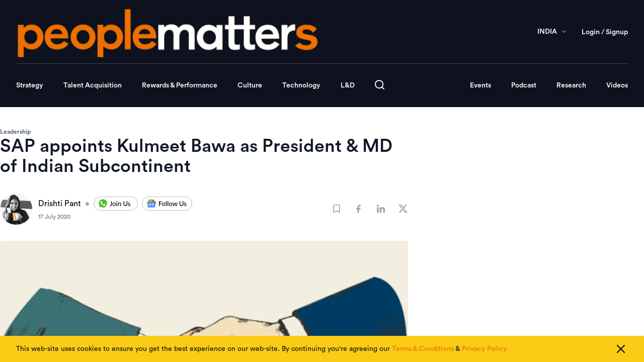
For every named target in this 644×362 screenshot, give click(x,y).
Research (571, 85)
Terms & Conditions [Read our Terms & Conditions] (423, 349)
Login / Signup (605, 32)
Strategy (30, 85)
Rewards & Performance (180, 85)
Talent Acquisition (93, 85)
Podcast (524, 85)
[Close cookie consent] (621, 349)
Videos (617, 85)
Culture (250, 85)
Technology (301, 85)
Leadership (15, 132)
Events (480, 85)
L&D (348, 85)
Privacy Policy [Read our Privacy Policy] (485, 349)
